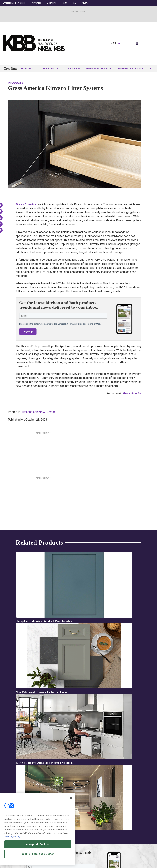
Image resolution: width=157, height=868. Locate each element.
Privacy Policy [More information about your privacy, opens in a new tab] (13, 837)
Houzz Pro (27, 69)
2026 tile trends (72, 69)
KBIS (64, 3)
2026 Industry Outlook (99, 69)
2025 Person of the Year (130, 69)
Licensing (52, 3)
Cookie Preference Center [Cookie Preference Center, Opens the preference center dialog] (38, 854)
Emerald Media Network (14, 3)
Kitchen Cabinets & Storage (38, 412)
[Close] (71, 798)
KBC (74, 3)
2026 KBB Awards (48, 69)
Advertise (37, 3)
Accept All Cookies (38, 844)
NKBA (85, 3)
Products (16, 83)
